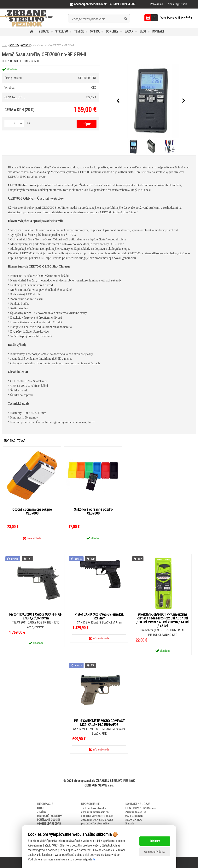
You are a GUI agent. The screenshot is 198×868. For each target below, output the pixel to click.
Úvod (5, 45)
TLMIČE (79, 31)
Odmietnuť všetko (155, 852)
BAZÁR (129, 31)
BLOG (143, 31)
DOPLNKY (112, 31)
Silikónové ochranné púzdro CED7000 (93, 512)
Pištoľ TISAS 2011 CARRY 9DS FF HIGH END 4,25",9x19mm (36, 617)
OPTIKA (95, 31)
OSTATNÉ (26, 45)
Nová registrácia (178, 4)
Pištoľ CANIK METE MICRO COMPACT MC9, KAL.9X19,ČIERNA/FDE (99, 723)
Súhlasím (155, 841)
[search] (126, 19)
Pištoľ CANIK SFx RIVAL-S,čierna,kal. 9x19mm (99, 617)
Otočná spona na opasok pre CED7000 (32, 512)
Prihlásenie (156, 4)
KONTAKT (158, 31)
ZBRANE (44, 31)
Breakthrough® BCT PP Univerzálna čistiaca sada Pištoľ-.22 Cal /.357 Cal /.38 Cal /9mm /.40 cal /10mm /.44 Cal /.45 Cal (163, 620)
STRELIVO (62, 31)
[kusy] (14, 123)
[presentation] (118, 101)
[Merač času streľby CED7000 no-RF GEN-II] (151, 101)
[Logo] (27, 18)
